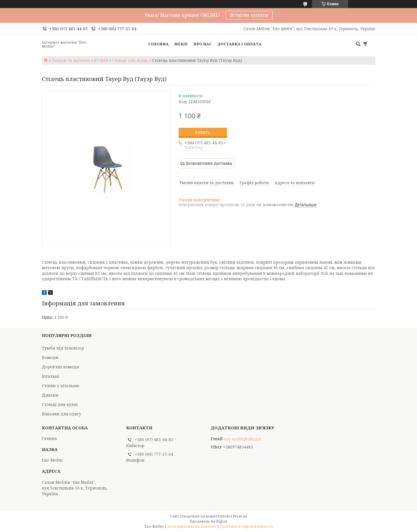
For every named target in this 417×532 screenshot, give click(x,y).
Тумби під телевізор (63, 348)
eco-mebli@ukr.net (243, 439)
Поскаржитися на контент (192, 526)
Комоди (50, 357)
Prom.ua (240, 516)
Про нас (203, 44)
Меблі (181, 44)
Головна (158, 44)
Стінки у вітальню (61, 386)
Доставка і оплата (239, 44)
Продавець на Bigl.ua (208, 521)
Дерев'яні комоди (61, 367)
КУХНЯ (101, 60)
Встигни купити (249, 15)
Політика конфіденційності (246, 526)
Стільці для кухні (130, 60)
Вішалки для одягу (62, 414)
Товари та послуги (71, 60)
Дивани (50, 395)
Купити (203, 132)
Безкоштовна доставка (209, 163)
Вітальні (51, 376)
